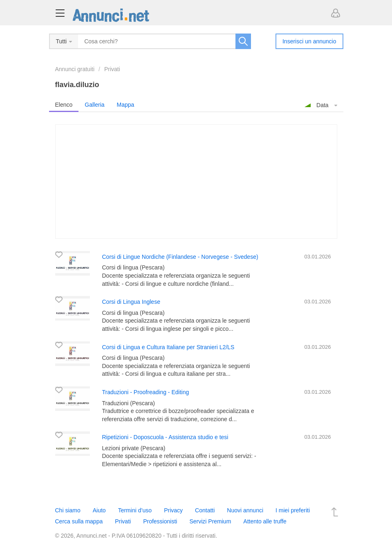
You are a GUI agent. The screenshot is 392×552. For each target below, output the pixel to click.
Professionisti (160, 521)
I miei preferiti (293, 510)
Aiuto (99, 510)
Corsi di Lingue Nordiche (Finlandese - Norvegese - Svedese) (180, 257)
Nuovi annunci (245, 510)
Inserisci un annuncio (309, 41)
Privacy (173, 510)
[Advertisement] (196, 182)
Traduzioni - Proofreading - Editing (146, 392)
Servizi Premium (210, 521)
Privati (112, 69)
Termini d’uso (135, 510)
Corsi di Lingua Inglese (131, 302)
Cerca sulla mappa (79, 521)
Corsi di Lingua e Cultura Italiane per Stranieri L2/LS (168, 347)
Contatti (205, 510)
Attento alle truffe (265, 521)
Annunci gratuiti (75, 69)
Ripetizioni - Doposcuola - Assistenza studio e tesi (165, 437)
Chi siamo (68, 510)
